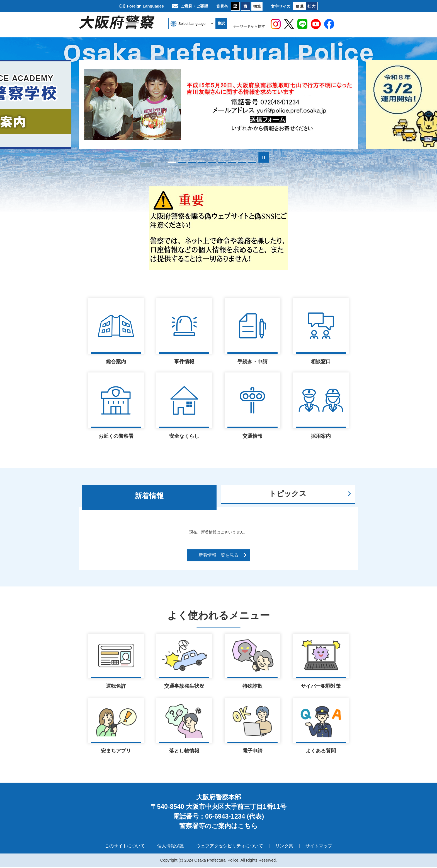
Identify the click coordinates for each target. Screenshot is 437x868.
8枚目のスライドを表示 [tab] (242, 162)
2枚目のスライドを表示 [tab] (182, 162)
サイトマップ (319, 847)
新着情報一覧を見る (219, 555)
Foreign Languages (145, 6)
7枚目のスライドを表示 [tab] (232, 162)
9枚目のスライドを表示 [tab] (252, 162)
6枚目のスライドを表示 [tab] (222, 162)
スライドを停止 (264, 157)
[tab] (149, 497)
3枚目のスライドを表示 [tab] (192, 162)
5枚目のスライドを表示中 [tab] (212, 162)
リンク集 (284, 847)
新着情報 (149, 496)
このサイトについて (125, 847)
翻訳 (221, 23)
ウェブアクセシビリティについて (230, 847)
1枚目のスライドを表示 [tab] (172, 162)
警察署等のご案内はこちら (219, 827)
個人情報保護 (171, 847)
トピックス (288, 494)
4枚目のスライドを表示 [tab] (202, 162)
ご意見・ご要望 (194, 6)
